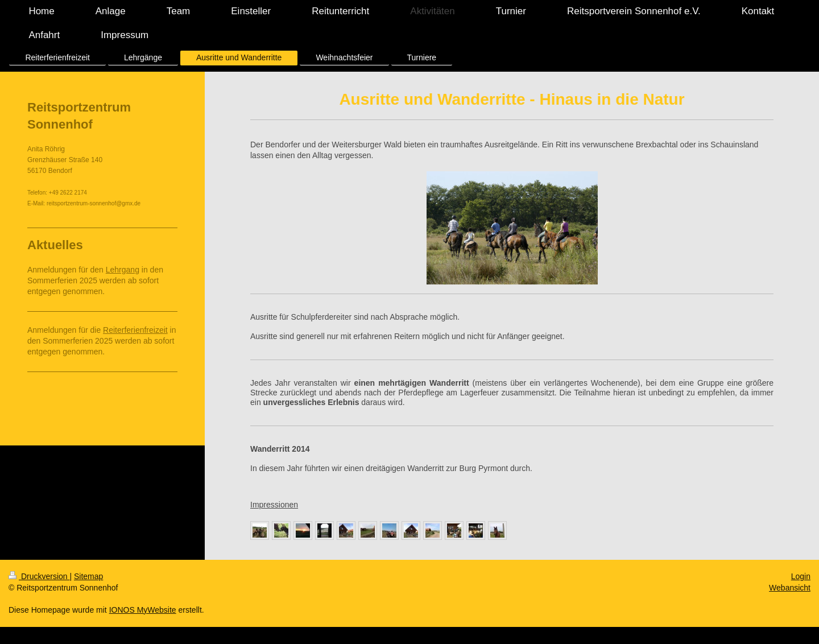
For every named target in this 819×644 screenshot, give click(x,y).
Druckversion (39, 576)
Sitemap (88, 576)
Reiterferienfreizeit (135, 330)
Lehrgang (123, 270)
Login (801, 576)
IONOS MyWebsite (143, 610)
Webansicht (790, 588)
